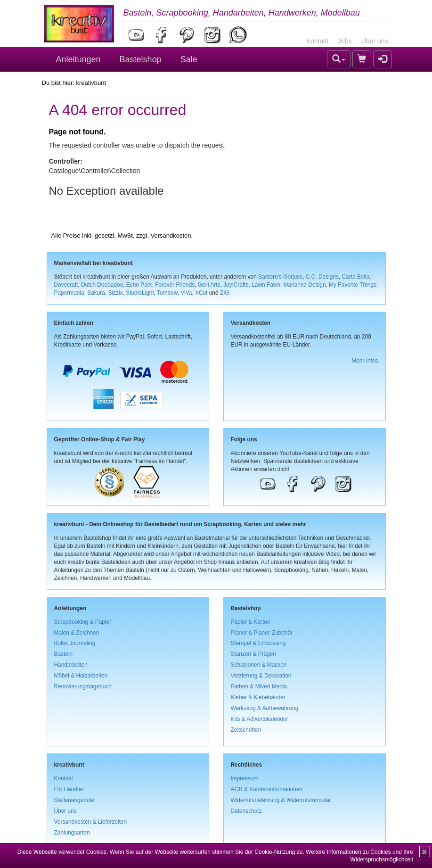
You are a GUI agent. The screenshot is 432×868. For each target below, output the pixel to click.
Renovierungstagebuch (83, 686)
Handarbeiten (71, 665)
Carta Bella (356, 277)
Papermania (69, 293)
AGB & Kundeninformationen (267, 789)
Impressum (245, 778)
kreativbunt (91, 83)
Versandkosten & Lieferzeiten (91, 822)
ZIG (225, 293)
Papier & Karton (251, 622)
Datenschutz (246, 811)
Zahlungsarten (72, 833)
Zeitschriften (246, 730)
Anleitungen (78, 59)
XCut (201, 293)
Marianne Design (305, 285)
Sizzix (116, 293)
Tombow (167, 293)
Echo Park (139, 285)
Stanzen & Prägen (254, 654)
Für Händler (69, 789)
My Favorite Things (353, 285)
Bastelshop (141, 59)
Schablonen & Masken (259, 665)
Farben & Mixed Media (259, 686)
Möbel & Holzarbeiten (81, 676)
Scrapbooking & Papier (83, 622)
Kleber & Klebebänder (258, 697)
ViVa (186, 293)
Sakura (96, 293)
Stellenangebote (74, 800)
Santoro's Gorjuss (280, 277)
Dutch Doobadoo (102, 285)
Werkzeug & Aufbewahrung (265, 708)
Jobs (345, 41)
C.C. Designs (322, 277)
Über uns (375, 41)
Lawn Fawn (266, 285)
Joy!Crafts (236, 285)
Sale (189, 59)
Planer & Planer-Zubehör (262, 633)
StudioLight (140, 293)
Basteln (64, 654)
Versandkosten (171, 236)
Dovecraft (66, 285)
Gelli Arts (209, 285)
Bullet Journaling (75, 643)
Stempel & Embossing (258, 643)
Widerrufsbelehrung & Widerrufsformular (281, 800)
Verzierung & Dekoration (261, 676)
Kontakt (317, 41)
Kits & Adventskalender (260, 719)
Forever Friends (175, 285)
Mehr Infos (365, 361)
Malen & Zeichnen (77, 633)
